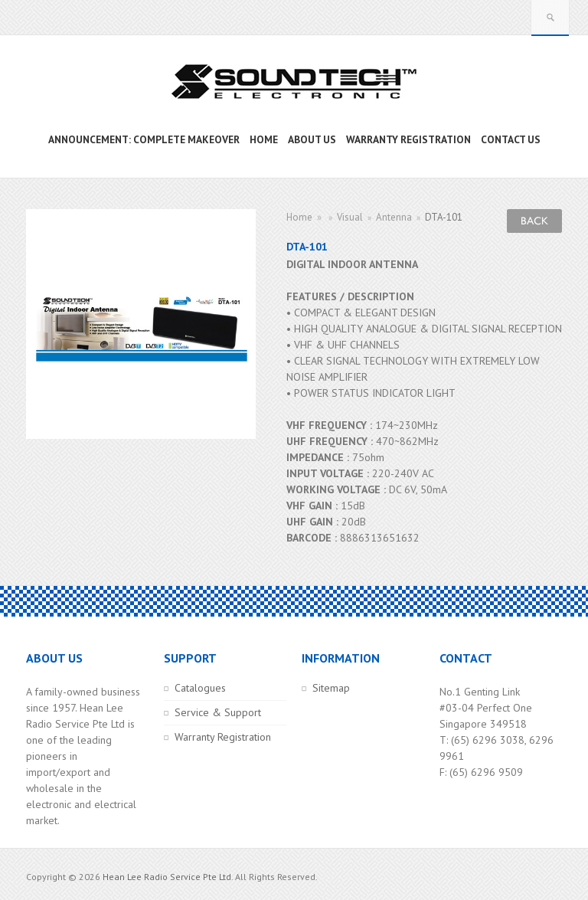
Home (299, 217)
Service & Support (218, 712)
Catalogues (200, 688)
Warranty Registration (223, 737)
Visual (350, 217)
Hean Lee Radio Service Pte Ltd (167, 877)
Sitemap (331, 688)
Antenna (394, 217)
